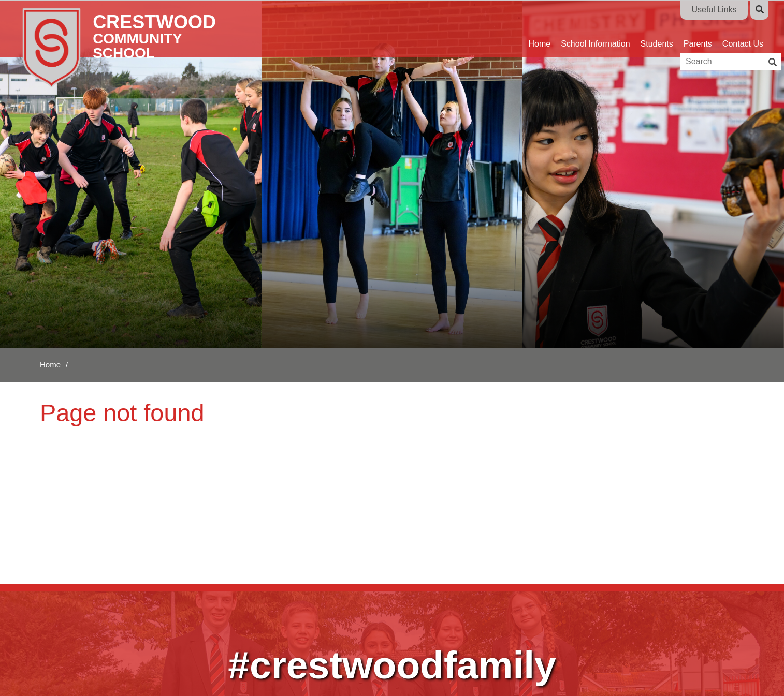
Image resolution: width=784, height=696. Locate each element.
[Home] (133, 47)
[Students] (657, 28)
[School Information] (595, 28)
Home (50, 365)
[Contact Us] (743, 28)
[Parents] (698, 28)
